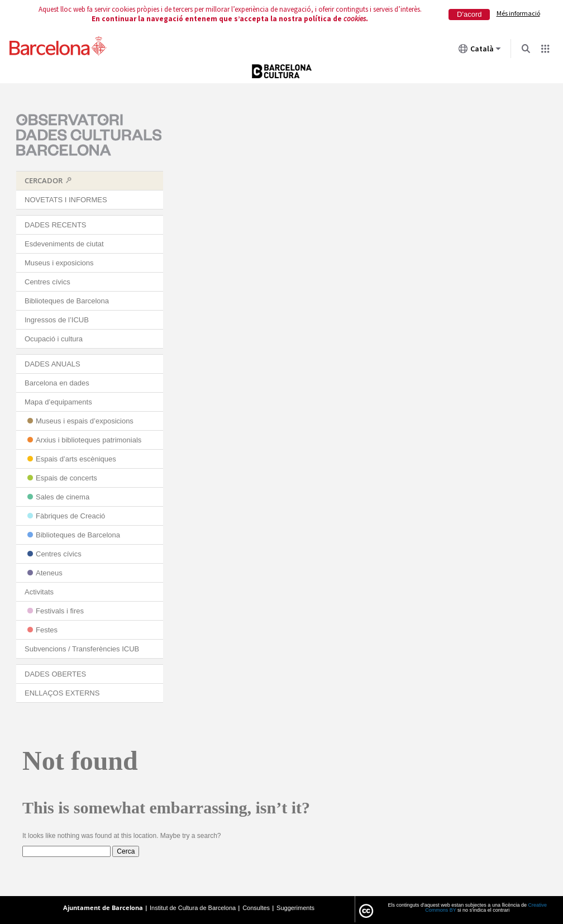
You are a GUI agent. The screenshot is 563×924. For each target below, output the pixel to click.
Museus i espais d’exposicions (85, 421)
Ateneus (49, 573)
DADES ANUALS (53, 364)
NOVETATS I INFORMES (66, 200)
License (366, 911)
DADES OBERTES (55, 674)
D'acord (469, 14)
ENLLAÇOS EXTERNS (62, 693)
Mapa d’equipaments (58, 402)
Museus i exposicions (59, 263)
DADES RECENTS (56, 225)
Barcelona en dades (57, 383)
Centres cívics (47, 282)
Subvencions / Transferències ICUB (82, 649)
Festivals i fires (60, 611)
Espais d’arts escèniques (76, 459)
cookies (355, 19)
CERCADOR (44, 180)
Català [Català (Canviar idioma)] (480, 51)
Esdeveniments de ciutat (64, 244)
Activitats (39, 592)
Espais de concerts (66, 478)
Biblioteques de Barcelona (67, 301)
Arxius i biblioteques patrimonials (89, 440)
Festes (47, 630)
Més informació (518, 13)
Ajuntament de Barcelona (103, 908)
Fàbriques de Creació (70, 516)
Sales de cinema (63, 497)
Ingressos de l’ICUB (57, 320)
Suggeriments (295, 908)
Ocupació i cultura (54, 339)
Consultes (256, 908)
